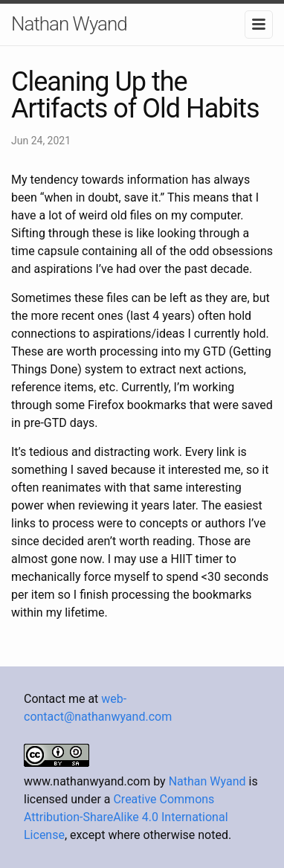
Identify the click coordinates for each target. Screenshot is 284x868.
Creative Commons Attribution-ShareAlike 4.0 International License (126, 817)
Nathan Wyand (69, 24)
